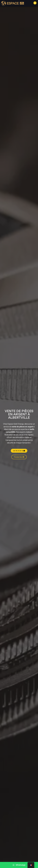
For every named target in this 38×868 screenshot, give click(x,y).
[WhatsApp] (19, 865)
